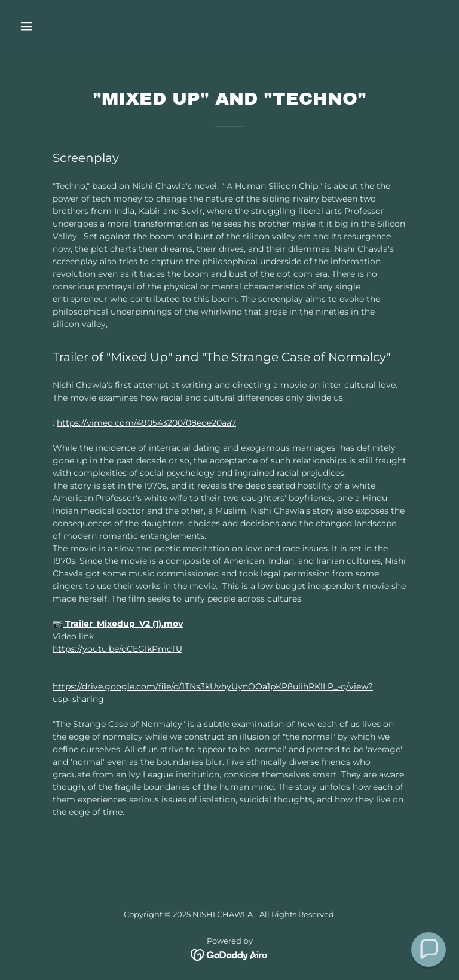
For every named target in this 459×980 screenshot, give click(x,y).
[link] (230, 954)
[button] (64, 26)
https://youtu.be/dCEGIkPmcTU (117, 649)
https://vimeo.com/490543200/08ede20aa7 (146, 423)
